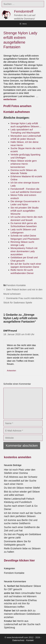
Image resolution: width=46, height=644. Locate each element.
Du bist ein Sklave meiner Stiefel (22, 488)
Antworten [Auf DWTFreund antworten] (11, 371)
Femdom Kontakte (16, 285)
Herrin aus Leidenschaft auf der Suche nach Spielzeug (22, 624)
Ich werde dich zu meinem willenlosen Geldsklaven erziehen (22, 614)
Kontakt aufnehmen (17, 112)
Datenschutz (18, 640)
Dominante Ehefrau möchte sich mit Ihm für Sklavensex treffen (20, 604)
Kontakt (30, 640)
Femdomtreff (24, 11)
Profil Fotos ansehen (18, 106)
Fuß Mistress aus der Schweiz (21, 477)
